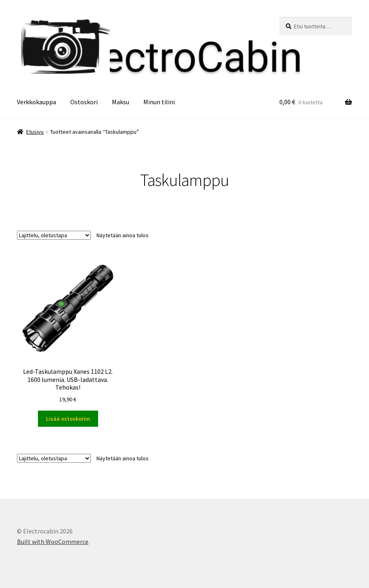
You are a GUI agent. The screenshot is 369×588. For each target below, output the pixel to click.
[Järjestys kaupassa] (54, 235)
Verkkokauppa (37, 102)
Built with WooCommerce (53, 542)
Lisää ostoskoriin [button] (68, 419)
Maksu (121, 102)
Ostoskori (84, 102)
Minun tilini (159, 102)
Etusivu (35, 132)
